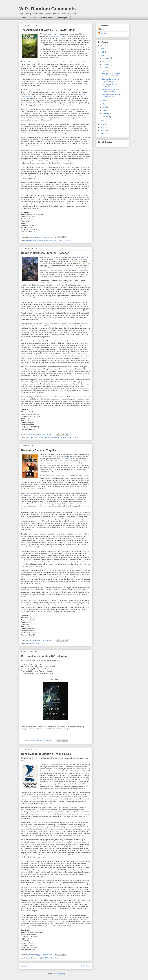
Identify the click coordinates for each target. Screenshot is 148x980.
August (105, 68)
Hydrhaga (81, 257)
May (104, 104)
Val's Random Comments (47, 9)
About (34, 18)
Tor (41, 643)
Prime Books (31, 958)
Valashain (104, 33)
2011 (103, 127)
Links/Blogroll (62, 18)
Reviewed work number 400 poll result (45, 656)
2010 (103, 131)
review (51, 240)
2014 (103, 55)
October (106, 61)
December (106, 58)
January (106, 117)
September (107, 65)
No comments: (48, 434)
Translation (67, 240)
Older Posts (85, 966)
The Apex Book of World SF (57, 36)
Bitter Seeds (32, 495)
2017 (103, 46)
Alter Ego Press (32, 438)
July (104, 71)
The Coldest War (66, 459)
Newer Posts (26, 966)
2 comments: (47, 237)
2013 (103, 121)
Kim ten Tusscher (60, 438)
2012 (103, 124)
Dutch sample (45, 283)
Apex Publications (32, 240)
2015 (103, 52)
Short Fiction (58, 240)
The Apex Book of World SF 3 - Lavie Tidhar (48, 30)
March (105, 110)
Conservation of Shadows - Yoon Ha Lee (46, 754)
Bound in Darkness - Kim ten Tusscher (45, 253)
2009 (103, 134)
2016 (103, 49)
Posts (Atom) (60, 974)
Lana (102, 29)
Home (24, 18)
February (106, 114)
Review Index (47, 18)
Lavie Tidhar (44, 240)
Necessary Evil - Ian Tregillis (39, 450)
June (104, 101)
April (104, 107)
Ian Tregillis (30, 643)
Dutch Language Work (45, 438)
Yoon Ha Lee (55, 958)
